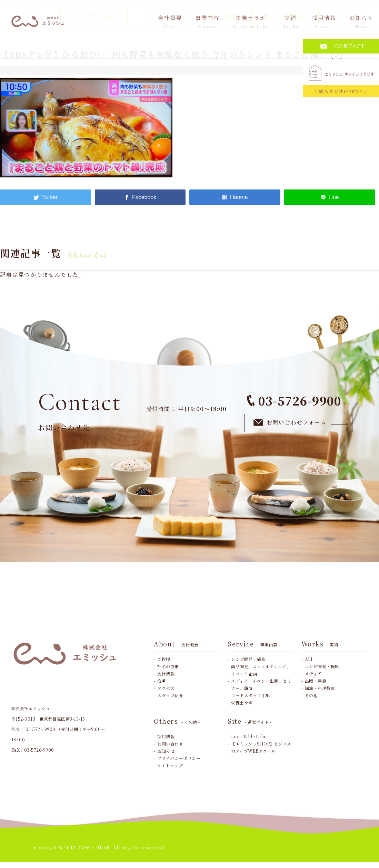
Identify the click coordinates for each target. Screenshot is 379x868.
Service (254, 644)
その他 (311, 695)
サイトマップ (170, 765)
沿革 (162, 681)
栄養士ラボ (251, 22)
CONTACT (343, 46)
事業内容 (207, 22)
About (178, 644)
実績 (290, 22)
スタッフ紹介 (170, 695)
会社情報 (166, 674)
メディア (313, 674)
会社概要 (170, 22)
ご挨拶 (164, 659)
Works (321, 644)
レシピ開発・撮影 (248, 659)
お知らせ (361, 22)
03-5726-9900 (294, 401)
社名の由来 (168, 666)
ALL (309, 659)
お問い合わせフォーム (301, 423)
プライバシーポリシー (179, 758)
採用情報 (324, 22)
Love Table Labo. (250, 736)
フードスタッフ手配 (251, 695)
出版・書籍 (316, 681)
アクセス (166, 688)
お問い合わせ (170, 744)
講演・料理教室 (320, 688)
